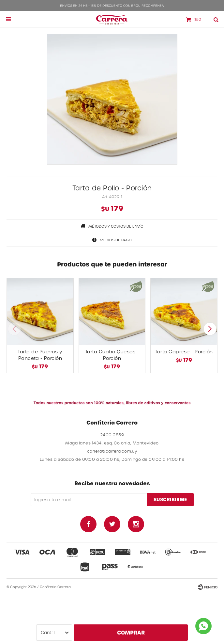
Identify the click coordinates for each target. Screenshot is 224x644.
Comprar (131, 632)
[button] (210, 329)
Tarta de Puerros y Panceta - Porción (40, 355)
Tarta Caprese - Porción (184, 352)
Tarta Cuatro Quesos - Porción (112, 355)
